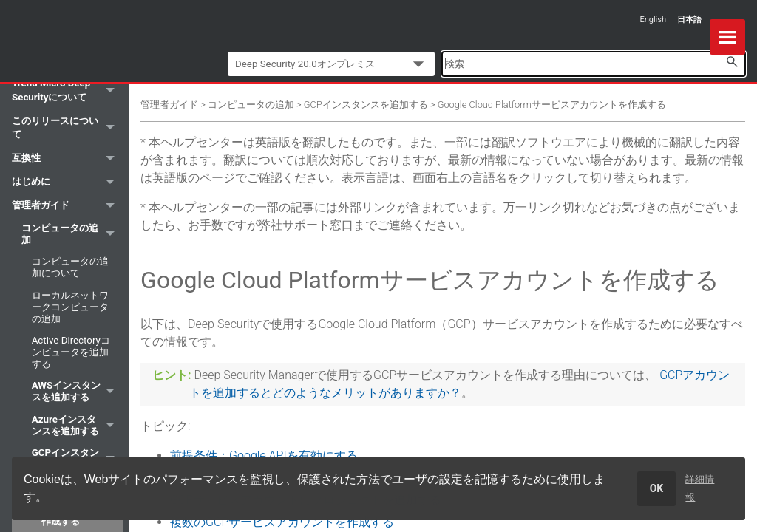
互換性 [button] (67, 159)
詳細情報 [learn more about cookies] (700, 488)
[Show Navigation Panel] (727, 37)
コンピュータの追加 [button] (72, 234)
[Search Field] (594, 64)
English (653, 20)
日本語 (689, 20)
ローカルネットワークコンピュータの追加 (70, 307)
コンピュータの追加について (70, 267)
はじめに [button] (67, 183)
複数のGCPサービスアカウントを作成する (282, 522)
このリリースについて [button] (67, 128)
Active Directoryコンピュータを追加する (71, 352)
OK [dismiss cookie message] (657, 488)
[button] (732, 62)
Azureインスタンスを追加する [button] (77, 425)
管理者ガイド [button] (67, 206)
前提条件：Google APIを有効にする (264, 456)
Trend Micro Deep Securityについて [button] (67, 91)
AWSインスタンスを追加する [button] (77, 392)
